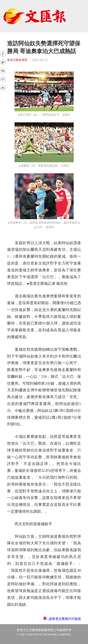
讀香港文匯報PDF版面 (65, 619)
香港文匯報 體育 (17, 60)
